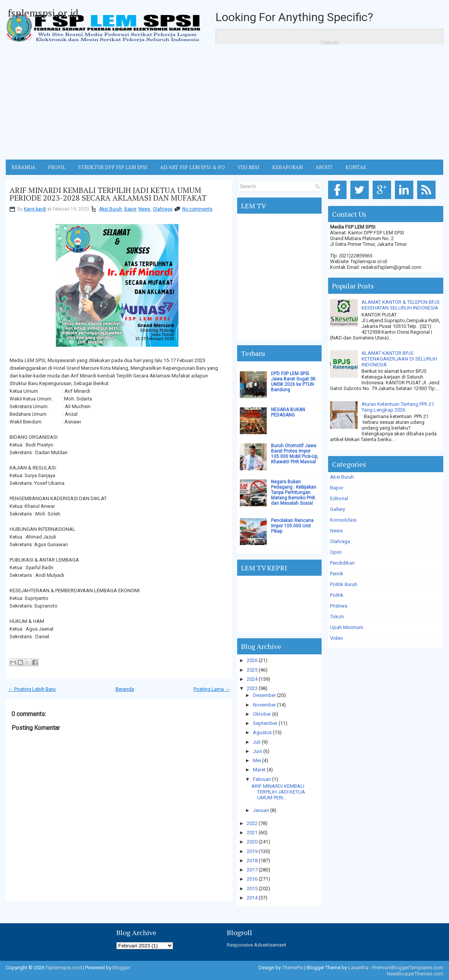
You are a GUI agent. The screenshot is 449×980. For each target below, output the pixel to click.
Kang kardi (35, 209)
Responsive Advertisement (257, 945)
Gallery (338, 509)
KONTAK (356, 167)
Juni (258, 751)
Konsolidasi (343, 520)
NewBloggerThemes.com (415, 974)
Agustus (262, 732)
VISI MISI (248, 167)
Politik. (337, 595)
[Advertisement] (225, 102)
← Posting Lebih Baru (32, 689)
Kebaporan (287, 167)
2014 (252, 898)
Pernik (337, 574)
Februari (262, 779)
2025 (252, 670)
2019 (252, 851)
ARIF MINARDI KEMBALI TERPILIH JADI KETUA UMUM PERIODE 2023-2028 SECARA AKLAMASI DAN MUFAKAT (108, 194)
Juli (257, 742)
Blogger (121, 968)
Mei (257, 760)
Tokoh (337, 617)
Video (337, 638)
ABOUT (324, 167)
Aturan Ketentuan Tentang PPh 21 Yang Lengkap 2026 (398, 407)
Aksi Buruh (111, 209)
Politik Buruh (344, 584)
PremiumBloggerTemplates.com (408, 968)
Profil (57, 167)
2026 (252, 660)
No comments (197, 209)
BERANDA (23, 167)
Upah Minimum (347, 627)
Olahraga (163, 209)
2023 (252, 688)
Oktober (262, 714)
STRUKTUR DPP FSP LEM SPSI (113, 167)
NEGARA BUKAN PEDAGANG (288, 412)
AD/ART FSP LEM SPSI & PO (192, 167)
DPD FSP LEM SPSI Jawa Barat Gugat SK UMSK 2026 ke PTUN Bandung (293, 382)
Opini (336, 552)
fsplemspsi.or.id (43, 13)
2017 (252, 870)
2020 (252, 842)
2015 (252, 889)
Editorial (339, 498)
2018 (252, 861)
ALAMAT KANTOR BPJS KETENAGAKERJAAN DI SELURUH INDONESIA (399, 359)
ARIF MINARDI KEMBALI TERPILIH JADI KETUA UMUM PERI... (278, 792)
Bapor (130, 209)
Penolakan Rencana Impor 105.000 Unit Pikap (292, 526)
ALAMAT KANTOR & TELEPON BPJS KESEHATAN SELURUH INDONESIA (401, 305)
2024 (252, 679)
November (264, 705)
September (265, 723)
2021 (252, 833)
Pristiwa (339, 606)
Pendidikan (342, 563)
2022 (252, 823)
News (144, 209)
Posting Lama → (212, 689)
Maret (259, 770)
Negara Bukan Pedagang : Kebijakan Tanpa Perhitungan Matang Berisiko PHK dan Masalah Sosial (294, 492)
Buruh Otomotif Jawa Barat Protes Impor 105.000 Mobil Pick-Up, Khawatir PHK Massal (295, 454)
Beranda (125, 689)
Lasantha (358, 968)
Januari (261, 810)
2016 (252, 879)
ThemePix (293, 968)
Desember (264, 695)
